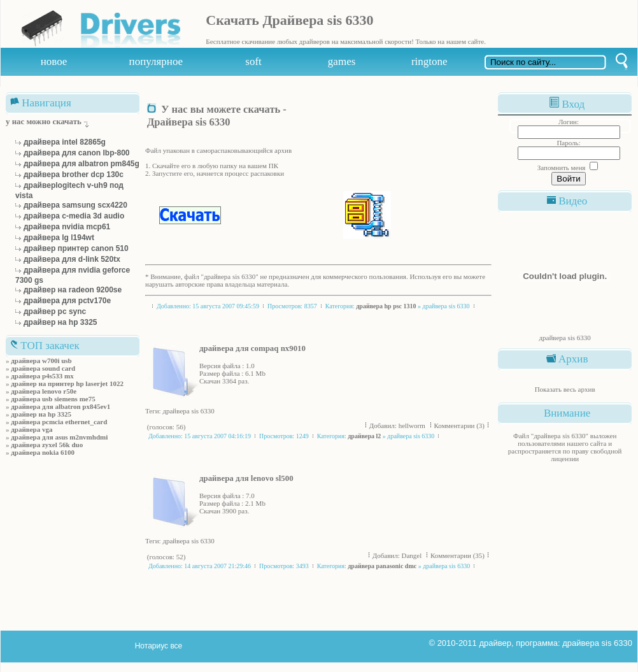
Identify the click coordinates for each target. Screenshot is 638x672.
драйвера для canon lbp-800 (77, 153)
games (342, 61)
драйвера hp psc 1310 (386, 306)
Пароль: (568, 143)
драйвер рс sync (55, 311)
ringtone (429, 61)
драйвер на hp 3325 (60, 322)
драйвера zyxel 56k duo (47, 445)
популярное (156, 61)
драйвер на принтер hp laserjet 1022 (67, 383)
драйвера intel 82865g (65, 142)
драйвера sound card (43, 368)
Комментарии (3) (459, 425)
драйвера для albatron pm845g (82, 164)
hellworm (413, 425)
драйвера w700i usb (41, 361)
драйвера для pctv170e (67, 301)
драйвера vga (32, 429)
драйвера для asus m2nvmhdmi (59, 437)
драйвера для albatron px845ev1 (60, 406)
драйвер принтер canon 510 (76, 248)
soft (253, 61)
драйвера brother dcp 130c (74, 175)
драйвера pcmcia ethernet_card (59, 422)
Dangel (413, 555)
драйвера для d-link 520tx (72, 259)
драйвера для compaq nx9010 (252, 348)
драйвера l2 (364, 436)
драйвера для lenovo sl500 (246, 478)
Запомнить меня (562, 168)
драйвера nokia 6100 (43, 452)
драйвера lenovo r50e (44, 391)
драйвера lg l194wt (59, 238)
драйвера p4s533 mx (42, 376)
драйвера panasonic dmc (382, 566)
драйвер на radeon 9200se (73, 290)
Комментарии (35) (457, 555)
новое (54, 61)
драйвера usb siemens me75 (53, 399)
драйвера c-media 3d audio (74, 216)
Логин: (569, 122)
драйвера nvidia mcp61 (67, 227)
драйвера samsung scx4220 (75, 205)
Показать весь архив (565, 389)
